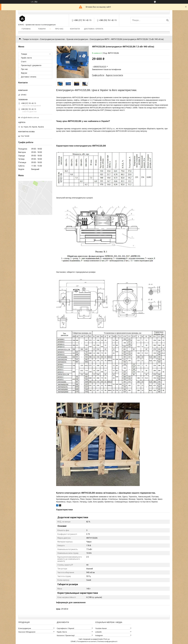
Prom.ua (107, 639)
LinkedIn (99, 632)
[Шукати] (167, 20)
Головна (26, 29)
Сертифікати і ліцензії (65, 628)
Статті (24, 62)
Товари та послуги (30, 39)
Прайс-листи (26, 58)
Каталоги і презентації (66, 635)
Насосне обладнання (27, 632)
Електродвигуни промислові (53, 39)
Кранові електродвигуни (77, 39)
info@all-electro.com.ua (30, 118)
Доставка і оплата (94, 29)
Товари (42, 29)
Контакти (75, 29)
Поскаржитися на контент (87, 642)
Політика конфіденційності (107, 642)
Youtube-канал (101, 628)
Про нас (59, 29)
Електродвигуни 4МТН (100, 39)
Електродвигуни (25, 628)
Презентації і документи (31, 65)
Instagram (99, 635)
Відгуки (24, 73)
